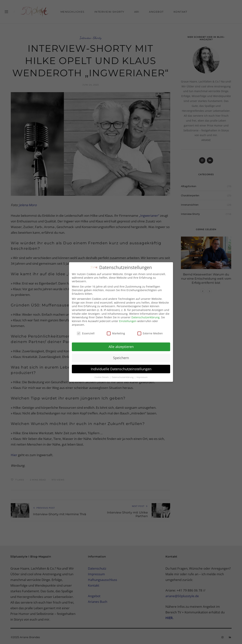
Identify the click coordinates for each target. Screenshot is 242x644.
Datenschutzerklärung (145, 316)
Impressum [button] (142, 376)
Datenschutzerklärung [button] (123, 376)
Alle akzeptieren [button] (121, 345)
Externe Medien (150, 332)
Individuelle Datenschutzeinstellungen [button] (121, 367)
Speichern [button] (121, 356)
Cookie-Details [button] (102, 376)
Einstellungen (128, 319)
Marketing (116, 332)
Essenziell (86, 332)
